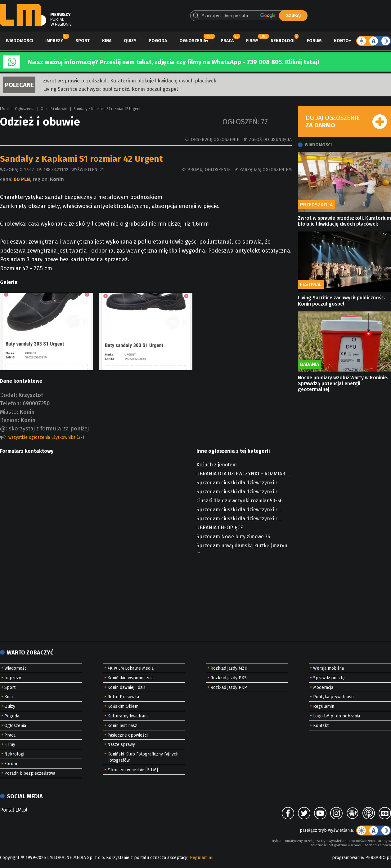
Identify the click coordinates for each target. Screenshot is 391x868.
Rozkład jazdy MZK (229, 668)
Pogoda (158, 41)
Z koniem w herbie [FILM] (133, 770)
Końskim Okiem (123, 706)
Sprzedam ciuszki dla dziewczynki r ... (239, 483)
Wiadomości (19, 41)
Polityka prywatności (334, 697)
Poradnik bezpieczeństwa (30, 773)
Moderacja (323, 687)
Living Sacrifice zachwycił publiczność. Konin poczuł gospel (110, 89)
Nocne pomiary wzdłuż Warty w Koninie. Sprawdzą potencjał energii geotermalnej (343, 383)
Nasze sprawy (121, 745)
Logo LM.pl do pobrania (337, 716)
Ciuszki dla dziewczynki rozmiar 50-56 (240, 501)
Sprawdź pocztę (329, 678)
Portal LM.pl (14, 810)
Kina (107, 41)
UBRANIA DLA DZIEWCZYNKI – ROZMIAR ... (243, 474)
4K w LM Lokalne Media (130, 668)
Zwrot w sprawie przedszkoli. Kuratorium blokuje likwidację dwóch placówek (130, 81)
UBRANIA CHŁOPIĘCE (220, 528)
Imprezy (54, 41)
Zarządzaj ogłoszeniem (266, 170)
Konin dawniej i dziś (126, 687)
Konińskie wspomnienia (130, 678)
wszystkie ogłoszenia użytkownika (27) (46, 437)
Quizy (130, 41)
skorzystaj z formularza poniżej (49, 429)
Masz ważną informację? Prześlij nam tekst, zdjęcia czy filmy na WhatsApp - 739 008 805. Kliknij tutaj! (173, 62)
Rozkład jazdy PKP (229, 687)
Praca (227, 41)
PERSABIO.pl (378, 858)
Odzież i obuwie (54, 109)
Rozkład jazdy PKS (229, 678)
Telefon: (11, 403)
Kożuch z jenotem (217, 465)
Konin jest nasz (122, 726)
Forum (314, 41)
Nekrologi (283, 41)
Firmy (252, 41)
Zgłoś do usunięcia (270, 140)
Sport (83, 41)
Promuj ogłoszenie (209, 170)
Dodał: (9, 395)
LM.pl (4, 109)
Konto (341, 41)
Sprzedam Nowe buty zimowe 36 (233, 537)
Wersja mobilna (328, 668)
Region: (10, 420)
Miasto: (9, 412)
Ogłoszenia (193, 41)
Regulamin (324, 706)
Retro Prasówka (123, 697)
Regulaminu (202, 858)
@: (4, 429)
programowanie (348, 858)
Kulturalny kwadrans (128, 716)
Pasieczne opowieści (128, 735)
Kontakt (321, 726)
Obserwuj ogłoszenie (215, 140)
